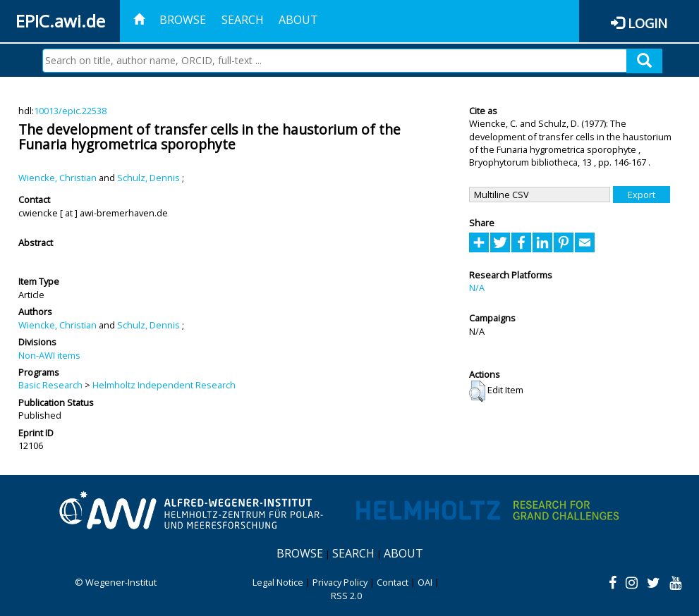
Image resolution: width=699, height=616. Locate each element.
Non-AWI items (49, 355)
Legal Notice (278, 582)
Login (648, 23)
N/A (477, 288)
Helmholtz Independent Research (164, 385)
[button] (477, 391)
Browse (183, 20)
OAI (425, 582)
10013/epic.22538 (70, 111)
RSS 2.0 (346, 596)
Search (243, 20)
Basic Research (50, 385)
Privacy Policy (340, 582)
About (298, 20)
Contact (393, 582)
